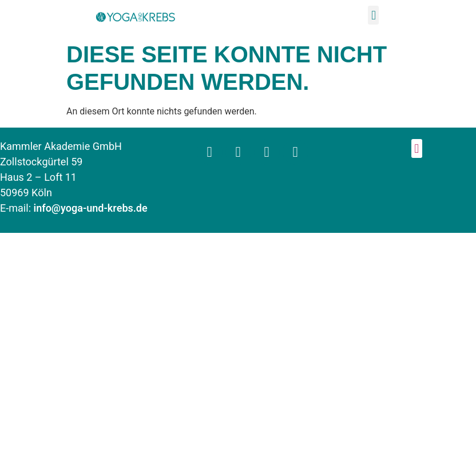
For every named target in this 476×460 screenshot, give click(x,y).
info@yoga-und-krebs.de (91, 209)
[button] (373, 15)
